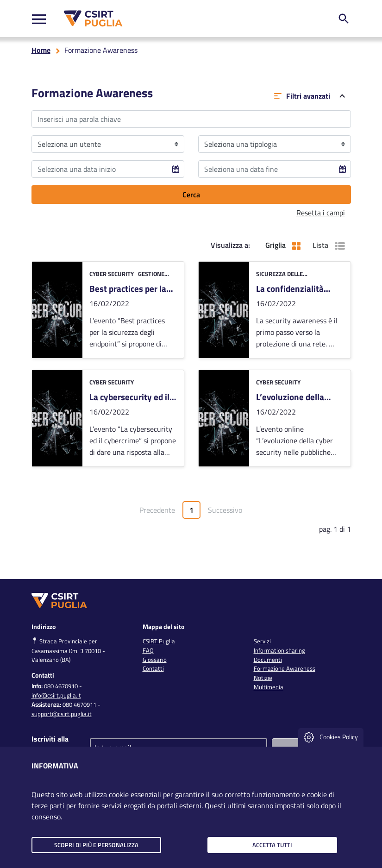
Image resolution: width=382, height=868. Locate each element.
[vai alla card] (108, 310)
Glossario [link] (155, 660)
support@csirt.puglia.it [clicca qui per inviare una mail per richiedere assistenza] (62, 714)
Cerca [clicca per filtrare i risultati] (191, 195)
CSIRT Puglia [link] (159, 641)
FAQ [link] (148, 650)
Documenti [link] (268, 660)
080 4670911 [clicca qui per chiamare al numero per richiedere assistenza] (79, 704)
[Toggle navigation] (39, 19)
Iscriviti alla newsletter (50, 744)
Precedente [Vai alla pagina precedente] (157, 510)
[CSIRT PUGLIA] (91, 19)
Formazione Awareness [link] (285, 668)
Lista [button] (329, 245)
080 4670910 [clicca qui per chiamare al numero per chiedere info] (61, 686)
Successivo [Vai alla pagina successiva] (225, 510)
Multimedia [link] (269, 687)
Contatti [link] (153, 668)
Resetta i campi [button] (321, 213)
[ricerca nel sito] (344, 19)
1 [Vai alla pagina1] (195, 512)
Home (41, 50)
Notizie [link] (263, 678)
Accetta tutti (272, 845)
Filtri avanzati (310, 96)
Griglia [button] (283, 245)
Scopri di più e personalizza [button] (96, 845)
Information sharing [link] (279, 650)
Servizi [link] (262, 641)
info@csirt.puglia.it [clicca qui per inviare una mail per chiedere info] (56, 695)
